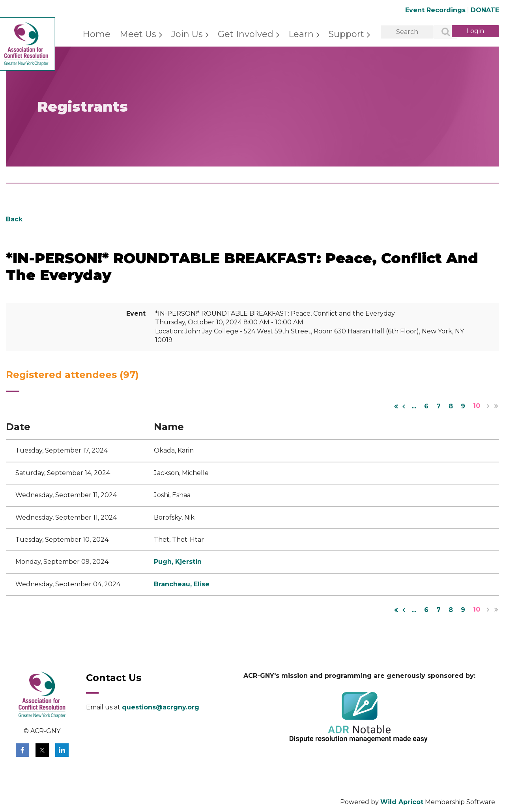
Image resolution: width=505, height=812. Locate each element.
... (414, 406)
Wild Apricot (402, 802)
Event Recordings (435, 10)
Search (441, 32)
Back (14, 219)
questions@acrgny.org (161, 707)
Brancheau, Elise (182, 584)
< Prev (404, 406)
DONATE (485, 10)
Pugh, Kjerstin (178, 562)
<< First (396, 406)
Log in (475, 31)
